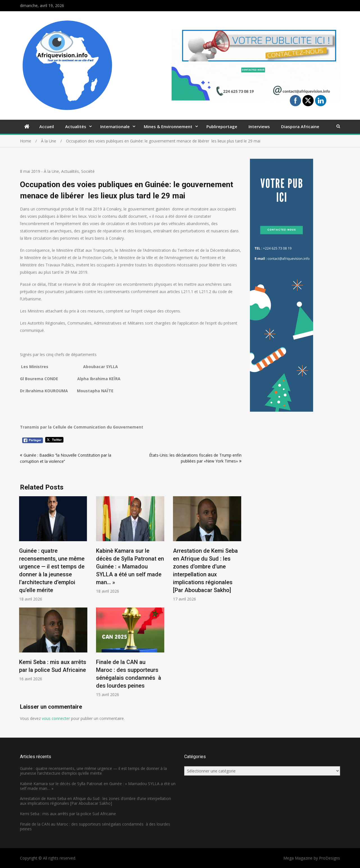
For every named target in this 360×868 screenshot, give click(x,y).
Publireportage (222, 126)
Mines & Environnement (168, 126)
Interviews (259, 126)
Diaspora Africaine (300, 126)
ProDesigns (330, 858)
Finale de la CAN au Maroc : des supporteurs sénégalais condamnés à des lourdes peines (95, 826)
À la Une (51, 171)
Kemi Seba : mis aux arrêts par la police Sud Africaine (68, 814)
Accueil (47, 126)
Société (88, 171)
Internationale (115, 126)
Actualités (76, 126)
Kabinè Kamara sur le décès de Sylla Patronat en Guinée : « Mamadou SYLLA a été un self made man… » (130, 566)
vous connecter (56, 718)
